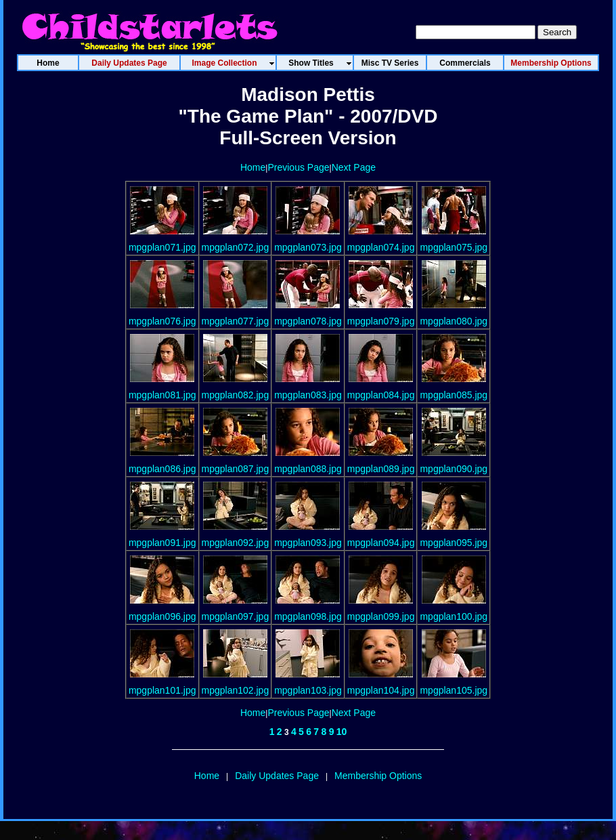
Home (253, 167)
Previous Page (298, 167)
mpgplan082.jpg (236, 395)
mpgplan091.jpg (162, 543)
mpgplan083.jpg (308, 395)
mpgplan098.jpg (308, 616)
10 (342, 732)
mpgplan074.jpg (381, 247)
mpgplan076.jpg (162, 321)
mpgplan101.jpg (162, 690)
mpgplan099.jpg (381, 616)
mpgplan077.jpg (236, 321)
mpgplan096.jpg (162, 616)
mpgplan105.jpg (454, 690)
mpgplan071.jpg (162, 247)
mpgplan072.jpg (236, 247)
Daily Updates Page (277, 776)
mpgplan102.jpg (236, 690)
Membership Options (378, 776)
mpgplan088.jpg (308, 469)
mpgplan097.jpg (236, 616)
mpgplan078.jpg (308, 321)
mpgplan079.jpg (381, 321)
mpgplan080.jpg (454, 321)
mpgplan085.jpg (454, 395)
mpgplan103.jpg (308, 690)
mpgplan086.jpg (162, 469)
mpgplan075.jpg (454, 247)
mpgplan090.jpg (454, 469)
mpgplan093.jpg (308, 543)
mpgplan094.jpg (381, 543)
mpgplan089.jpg (381, 469)
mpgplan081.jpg (162, 395)
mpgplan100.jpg (454, 616)
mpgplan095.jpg (454, 543)
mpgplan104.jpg (381, 690)
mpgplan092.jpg (236, 543)
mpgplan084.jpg (381, 395)
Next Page (354, 167)
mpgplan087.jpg (236, 469)
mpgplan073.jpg (308, 247)
